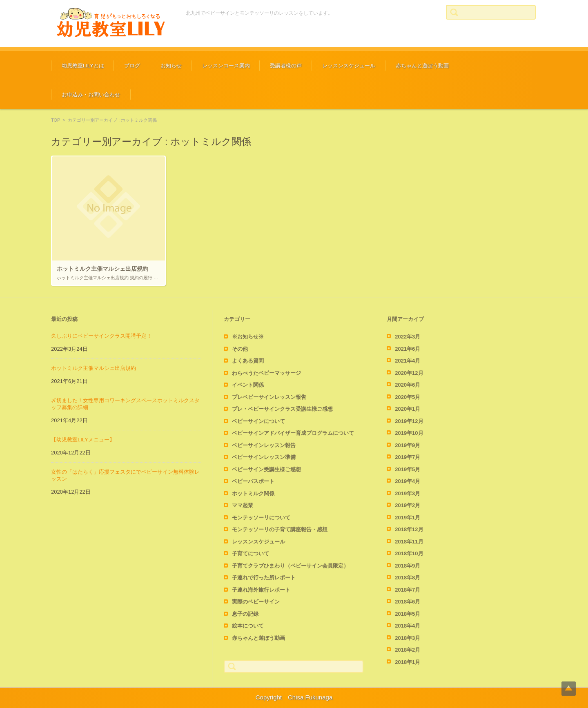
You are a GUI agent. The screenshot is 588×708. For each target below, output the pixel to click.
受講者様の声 (286, 66)
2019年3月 (408, 493)
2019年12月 (409, 421)
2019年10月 (409, 433)
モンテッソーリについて (261, 518)
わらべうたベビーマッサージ (266, 373)
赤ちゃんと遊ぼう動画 (422, 66)
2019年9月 (408, 445)
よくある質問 (248, 361)
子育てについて (251, 553)
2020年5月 (408, 397)
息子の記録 (245, 614)
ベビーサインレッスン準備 (264, 457)
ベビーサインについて (258, 421)
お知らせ (171, 66)
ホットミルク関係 (253, 493)
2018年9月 (408, 566)
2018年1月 (408, 662)
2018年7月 (408, 590)
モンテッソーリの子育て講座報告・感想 (280, 529)
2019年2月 (408, 505)
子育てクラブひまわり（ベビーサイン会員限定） (290, 566)
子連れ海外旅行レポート (261, 590)
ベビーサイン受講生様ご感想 (266, 469)
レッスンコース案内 (226, 66)
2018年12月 (409, 529)
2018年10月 (409, 553)
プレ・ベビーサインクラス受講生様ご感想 (282, 409)
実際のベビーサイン (256, 602)
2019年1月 (408, 518)
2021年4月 (408, 361)
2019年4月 (408, 481)
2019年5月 (408, 469)
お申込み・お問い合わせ (91, 95)
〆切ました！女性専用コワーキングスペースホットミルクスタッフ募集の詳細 (125, 404)
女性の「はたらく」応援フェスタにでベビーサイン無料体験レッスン (125, 475)
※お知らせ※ (248, 337)
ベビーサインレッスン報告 (264, 445)
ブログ (132, 66)
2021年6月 (408, 349)
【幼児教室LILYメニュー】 (83, 440)
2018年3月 (408, 638)
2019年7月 (408, 457)
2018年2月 (408, 650)
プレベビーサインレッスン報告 (269, 397)
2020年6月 (408, 385)
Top (569, 689)
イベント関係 (248, 385)
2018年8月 (408, 578)
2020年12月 (409, 373)
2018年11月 (409, 542)
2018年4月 (408, 626)
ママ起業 (243, 505)
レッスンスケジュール (349, 66)
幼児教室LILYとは (83, 66)
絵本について (248, 626)
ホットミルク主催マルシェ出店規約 (94, 368)
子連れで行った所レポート (264, 578)
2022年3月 (408, 337)
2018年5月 (408, 614)
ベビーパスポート (253, 481)
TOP (56, 120)
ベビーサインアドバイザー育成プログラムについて (293, 433)
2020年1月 (408, 409)
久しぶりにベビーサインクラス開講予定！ (101, 336)
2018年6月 (408, 602)
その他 (240, 349)
